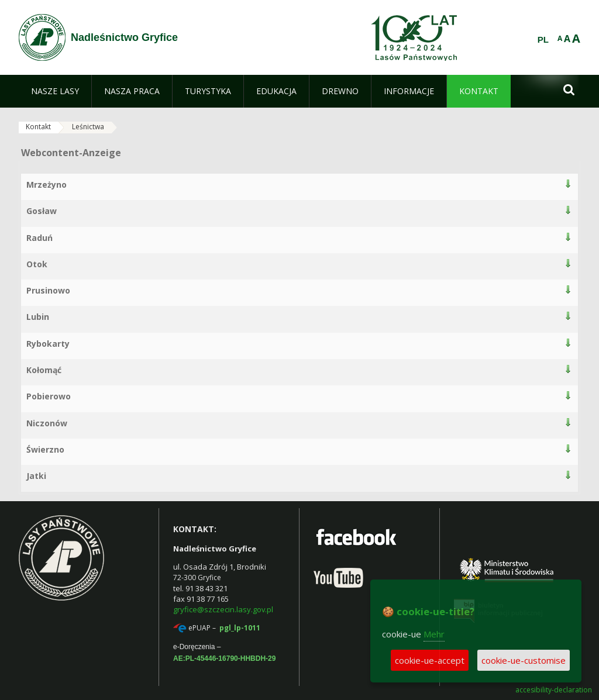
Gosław (42, 211)
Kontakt (38, 127)
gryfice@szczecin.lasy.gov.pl (223, 609)
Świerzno (45, 449)
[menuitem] (55, 91)
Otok (37, 264)
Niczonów (47, 423)
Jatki (36, 476)
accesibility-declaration (554, 690)
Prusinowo (48, 290)
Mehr (434, 634)
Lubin (38, 317)
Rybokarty (48, 344)
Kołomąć (44, 370)
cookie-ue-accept (430, 660)
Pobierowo (49, 396)
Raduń (39, 238)
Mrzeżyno (47, 185)
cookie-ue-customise (524, 660)
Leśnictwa (88, 127)
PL (543, 40)
